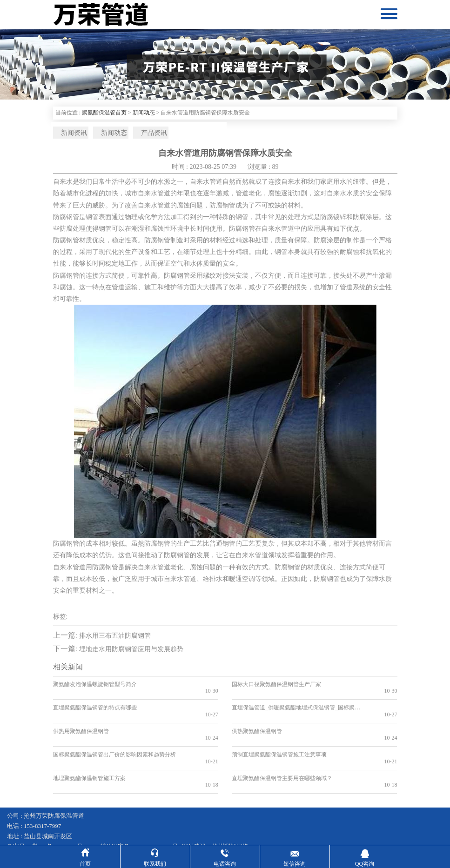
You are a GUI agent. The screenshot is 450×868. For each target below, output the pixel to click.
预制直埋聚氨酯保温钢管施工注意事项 (279, 738)
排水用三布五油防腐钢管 (115, 639)
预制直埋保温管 (300, 826)
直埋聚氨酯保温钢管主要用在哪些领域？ (282, 754)
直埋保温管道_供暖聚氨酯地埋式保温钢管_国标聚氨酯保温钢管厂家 (294, 704)
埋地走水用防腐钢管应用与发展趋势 (131, 653)
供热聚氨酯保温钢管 (257, 721)
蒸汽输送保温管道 (198, 826)
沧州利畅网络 (230, 816)
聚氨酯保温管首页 (104, 113)
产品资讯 (139, 134)
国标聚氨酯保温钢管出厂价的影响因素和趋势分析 (114, 738)
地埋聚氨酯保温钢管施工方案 (89, 754)
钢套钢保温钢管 (28, 826)
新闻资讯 (68, 134)
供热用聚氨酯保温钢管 (81, 721)
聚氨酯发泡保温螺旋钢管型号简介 (95, 688)
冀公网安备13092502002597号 (139, 816)
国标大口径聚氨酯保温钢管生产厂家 (276, 688)
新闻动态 (144, 113)
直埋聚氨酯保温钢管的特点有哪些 (95, 704)
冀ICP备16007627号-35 (61, 816)
